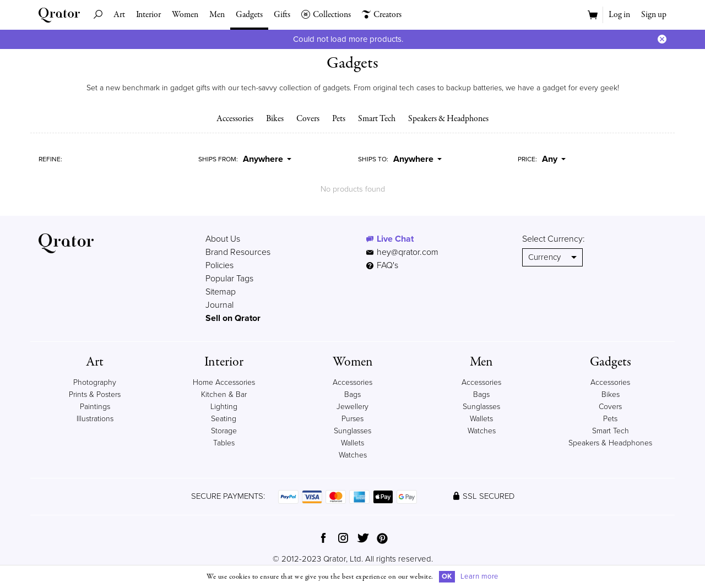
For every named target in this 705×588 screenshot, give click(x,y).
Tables (224, 443)
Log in (619, 15)
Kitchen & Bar (224, 394)
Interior (148, 15)
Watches (353, 455)
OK (447, 576)
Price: (527, 159)
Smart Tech (377, 119)
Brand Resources (238, 252)
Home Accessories (224, 382)
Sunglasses (352, 431)
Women (185, 15)
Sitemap (221, 292)
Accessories (235, 119)
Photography (95, 382)
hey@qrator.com (408, 252)
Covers (308, 119)
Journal (219, 305)
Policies (219, 265)
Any (554, 159)
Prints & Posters (95, 394)
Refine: (50, 159)
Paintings (95, 407)
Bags (352, 394)
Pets (339, 119)
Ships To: (373, 159)
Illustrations (95, 419)
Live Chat (395, 239)
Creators (382, 15)
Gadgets (249, 15)
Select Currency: (554, 239)
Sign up (654, 15)
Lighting (224, 407)
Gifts (282, 15)
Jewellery (352, 407)
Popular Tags (229, 279)
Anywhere (267, 159)
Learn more (479, 576)
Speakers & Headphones (448, 119)
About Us (223, 239)
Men (217, 15)
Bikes (275, 119)
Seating (224, 419)
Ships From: (218, 159)
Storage (224, 431)
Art (119, 15)
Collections (326, 15)
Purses (352, 419)
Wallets (352, 443)
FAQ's (382, 265)
